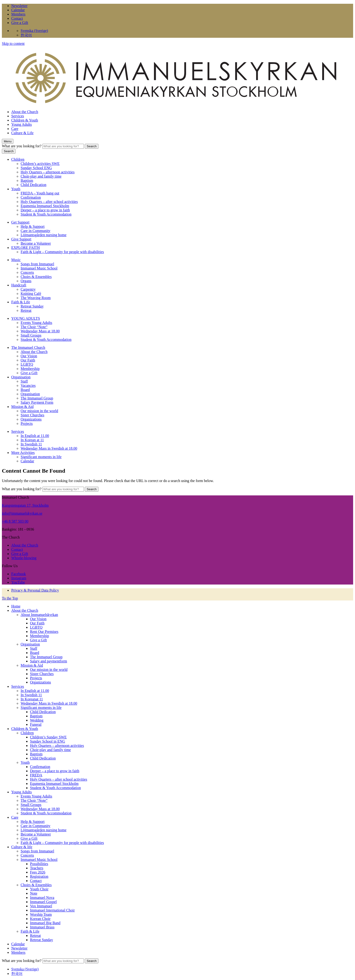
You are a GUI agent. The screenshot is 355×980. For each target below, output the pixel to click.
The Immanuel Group (37, 398)
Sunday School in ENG (48, 741)
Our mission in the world (39, 411)
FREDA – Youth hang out (40, 193)
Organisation (21, 377)
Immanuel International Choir (52, 910)
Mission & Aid (22, 407)
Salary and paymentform (49, 661)
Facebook (19, 574)
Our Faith (28, 360)
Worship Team (41, 914)
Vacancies (28, 386)
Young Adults (22, 124)
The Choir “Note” (34, 327)
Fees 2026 (38, 872)
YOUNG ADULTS (26, 318)
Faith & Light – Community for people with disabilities (62, 252)
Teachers (37, 868)
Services (18, 116)
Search (92, 146)
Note (34, 893)
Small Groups (31, 335)
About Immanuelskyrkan (39, 615)
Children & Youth (25, 120)
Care (15, 129)
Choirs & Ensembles (36, 277)
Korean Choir (40, 919)
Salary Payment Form (37, 402)
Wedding (37, 720)
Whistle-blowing (24, 558)
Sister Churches (32, 415)
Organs (26, 281)
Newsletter (19, 6)
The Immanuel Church (28, 348)
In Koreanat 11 (32, 699)
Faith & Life (21, 302)
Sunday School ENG (36, 168)
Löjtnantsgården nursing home (44, 235)
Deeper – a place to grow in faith (45, 210)
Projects (27, 424)
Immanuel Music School (39, 268)
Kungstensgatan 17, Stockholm (25, 505)
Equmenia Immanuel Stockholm (45, 206)
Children (18, 159)
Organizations (31, 419)
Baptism (27, 180)
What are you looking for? (22, 146)
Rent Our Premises (44, 632)
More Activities (23, 453)
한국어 (26, 35)
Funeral (36, 724)
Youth (16, 189)
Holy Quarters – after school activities (49, 202)
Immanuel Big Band (45, 923)
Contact (17, 18)
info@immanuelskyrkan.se (22, 513)
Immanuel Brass (42, 927)
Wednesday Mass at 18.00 (40, 331)
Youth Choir (39, 889)
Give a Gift (20, 23)
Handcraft (19, 285)
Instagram (19, 578)
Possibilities (39, 864)
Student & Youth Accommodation (46, 214)
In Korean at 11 (32, 440)
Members (18, 14)
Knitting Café (31, 294)
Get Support (20, 222)
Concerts (27, 272)
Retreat (26, 310)
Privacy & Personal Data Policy (35, 590)
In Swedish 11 (31, 444)
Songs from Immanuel (37, 264)
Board (25, 390)
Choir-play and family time (41, 176)
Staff (24, 381)
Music (16, 260)
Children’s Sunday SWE (48, 737)
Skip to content (13, 44)
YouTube (18, 582)
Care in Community (35, 231)
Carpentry (28, 289)
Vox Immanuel (41, 906)
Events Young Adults (36, 323)
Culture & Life (22, 133)
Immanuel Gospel (43, 902)
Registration (39, 876)
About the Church (25, 112)
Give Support (21, 239)
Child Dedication (34, 185)
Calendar (18, 10)
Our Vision (29, 356)
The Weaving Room (36, 298)
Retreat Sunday (32, 306)
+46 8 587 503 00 (15, 521)
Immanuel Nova (42, 898)
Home (16, 606)
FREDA (36, 775)
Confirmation (31, 197)
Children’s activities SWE (40, 164)
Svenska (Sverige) (34, 31)
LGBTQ (27, 364)
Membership (30, 369)
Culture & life (22, 847)
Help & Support (33, 226)
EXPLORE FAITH (26, 248)
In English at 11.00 (35, 436)
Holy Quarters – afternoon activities (48, 172)
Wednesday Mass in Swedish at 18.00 (49, 448)
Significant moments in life (41, 457)
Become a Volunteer (36, 243)
